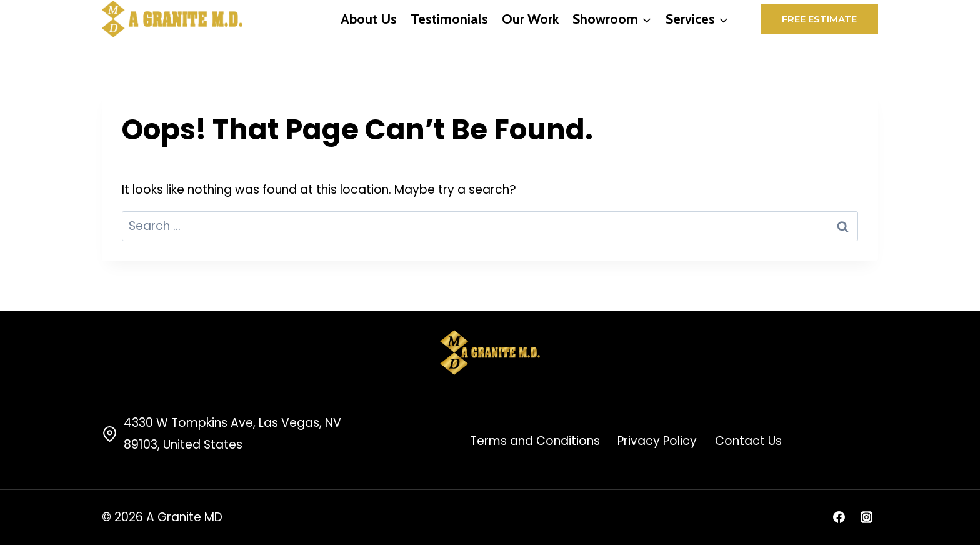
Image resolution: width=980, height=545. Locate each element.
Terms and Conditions (535, 441)
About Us (369, 19)
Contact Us (748, 441)
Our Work (530, 19)
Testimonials (449, 19)
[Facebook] (839, 517)
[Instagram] (866, 517)
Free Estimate (819, 19)
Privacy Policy (657, 441)
